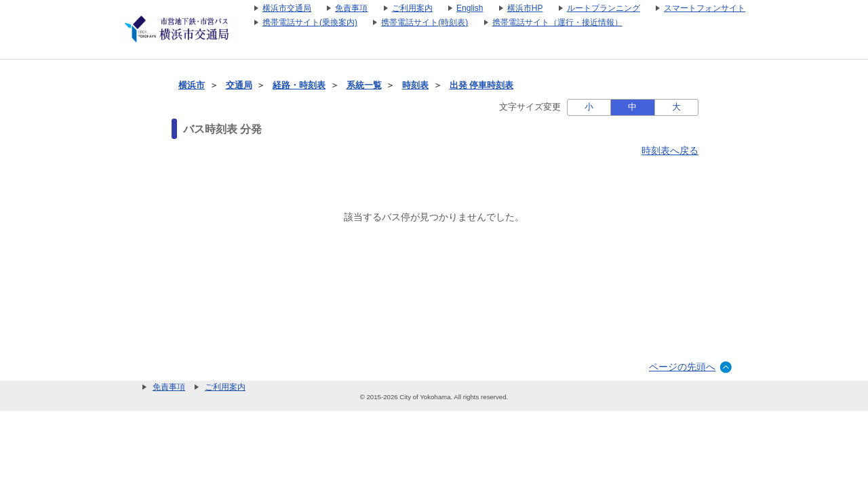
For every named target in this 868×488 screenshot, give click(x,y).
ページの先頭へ (682, 367)
